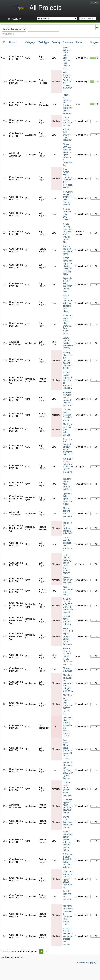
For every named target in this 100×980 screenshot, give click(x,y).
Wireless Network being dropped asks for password (68, 399)
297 (5, 484)
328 (5, 233)
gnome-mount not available (68, 580)
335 (5, 135)
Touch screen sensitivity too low (68, 121)
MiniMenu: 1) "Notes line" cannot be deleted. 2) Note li (68, 704)
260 (5, 749)
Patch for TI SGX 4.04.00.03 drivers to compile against (68, 606)
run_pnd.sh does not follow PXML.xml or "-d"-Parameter (68, 467)
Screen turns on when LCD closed (67, 214)
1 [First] (41, 951)
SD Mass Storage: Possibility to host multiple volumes (68, 861)
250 (5, 82)
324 (5, 303)
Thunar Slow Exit (67, 670)
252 (5, 841)
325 (5, 285)
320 (5, 325)
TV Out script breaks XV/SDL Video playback (67, 789)
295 (5, 513)
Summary (68, 42)
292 (5, 544)
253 (5, 822)
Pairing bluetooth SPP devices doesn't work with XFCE (67, 360)
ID (4, 42)
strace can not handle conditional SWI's (68, 343)
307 (5, 415)
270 (5, 656)
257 (5, 789)
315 (5, 360)
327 (5, 250)
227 (5, 58)
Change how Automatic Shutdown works (68, 415)
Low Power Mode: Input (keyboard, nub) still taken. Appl (68, 749)
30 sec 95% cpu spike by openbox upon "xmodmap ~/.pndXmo (68, 155)
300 (5, 447)
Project (13, 42)
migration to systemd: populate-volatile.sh (68, 528)
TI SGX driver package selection (67, 620)
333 (5, 155)
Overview (17, 19)
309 (5, 380)
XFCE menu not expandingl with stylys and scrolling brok (68, 266)
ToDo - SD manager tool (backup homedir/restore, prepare (68, 104)
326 (5, 266)
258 (5, 770)
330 (5, 198)
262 (5, 704)
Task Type (44, 42)
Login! (95, 3)
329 (5, 214)
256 (5, 806)
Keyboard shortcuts (13, 957)
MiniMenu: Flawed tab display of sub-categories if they (68, 683)
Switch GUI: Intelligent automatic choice (68, 822)
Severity (56, 42)
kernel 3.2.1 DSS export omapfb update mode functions (68, 636)
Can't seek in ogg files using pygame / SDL (67, 544)
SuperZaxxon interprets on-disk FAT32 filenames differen (68, 447)
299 (5, 467)
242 (5, 936)
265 (5, 683)
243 (5, 915)
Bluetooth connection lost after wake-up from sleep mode (68, 324)
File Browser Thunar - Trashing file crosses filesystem (68, 80)
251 (5, 861)
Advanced (9, 34)
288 (5, 591)
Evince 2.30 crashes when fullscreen (68, 135)
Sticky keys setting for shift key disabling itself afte (68, 303)
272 (5, 636)
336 (5, 121)
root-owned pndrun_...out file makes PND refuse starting (68, 564)
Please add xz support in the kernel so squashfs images (68, 380)
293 (5, 528)
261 (5, 727)
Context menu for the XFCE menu (68, 250)
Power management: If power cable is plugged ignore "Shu (68, 841)
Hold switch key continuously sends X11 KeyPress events (68, 178)
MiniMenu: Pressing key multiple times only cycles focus (68, 770)
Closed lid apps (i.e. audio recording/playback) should (68, 806)
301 (5, 430)
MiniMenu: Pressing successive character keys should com (68, 915)
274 (5, 606)
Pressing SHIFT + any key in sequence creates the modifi (68, 936)
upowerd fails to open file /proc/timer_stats (68, 499)
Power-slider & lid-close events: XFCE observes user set (67, 656)
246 (5, 879)
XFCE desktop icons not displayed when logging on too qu (68, 233)
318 (5, 343)
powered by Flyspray (86, 962)
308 (5, 399)
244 (5, 897)
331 (5, 178)
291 (5, 564)
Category (30, 42)
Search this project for (14, 29)
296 (5, 499)
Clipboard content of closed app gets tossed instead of (68, 878)
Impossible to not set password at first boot (68, 285)
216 (5, 104)
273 (5, 620)
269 (5, 670)
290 (5, 580)
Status (79, 42)
